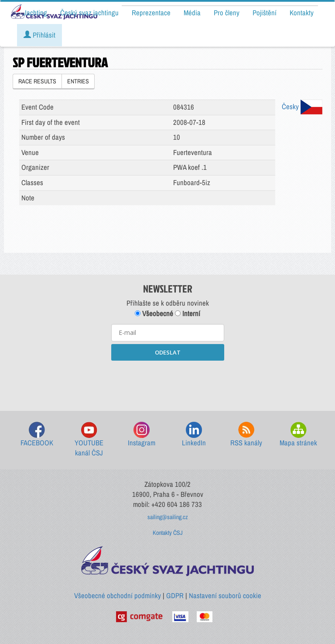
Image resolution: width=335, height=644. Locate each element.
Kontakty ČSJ (168, 533)
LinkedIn (194, 435)
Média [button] (192, 13)
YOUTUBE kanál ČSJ (89, 440)
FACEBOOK (37, 435)
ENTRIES (78, 81)
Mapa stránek (298, 435)
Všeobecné (154, 313)
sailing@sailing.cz (168, 517)
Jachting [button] (35, 13)
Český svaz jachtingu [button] (89, 13)
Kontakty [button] (302, 13)
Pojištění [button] (265, 13)
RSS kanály (246, 435)
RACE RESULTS (37, 81)
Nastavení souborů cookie (225, 596)
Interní (188, 313)
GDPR (175, 596)
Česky (302, 107)
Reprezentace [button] (151, 13)
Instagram (142, 435)
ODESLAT (168, 352)
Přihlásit (39, 35)
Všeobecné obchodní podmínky (118, 596)
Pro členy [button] (227, 13)
